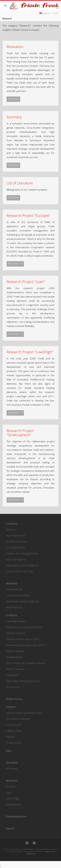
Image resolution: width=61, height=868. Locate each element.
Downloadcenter (16, 816)
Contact (11, 707)
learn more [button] (13, 99)
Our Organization (16, 548)
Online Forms (14, 699)
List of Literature (20, 183)
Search (10, 828)
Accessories (13, 687)
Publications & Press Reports (22, 565)
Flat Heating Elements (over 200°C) (26, 645)
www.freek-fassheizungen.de (23, 601)
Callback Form (14, 731)
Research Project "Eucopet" (28, 215)
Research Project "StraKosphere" (20, 433)
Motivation (15, 47)
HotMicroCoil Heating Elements (24, 627)
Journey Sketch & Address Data (24, 713)
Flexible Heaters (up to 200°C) (23, 639)
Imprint (55, 13)
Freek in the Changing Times (22, 554)
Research (12, 781)
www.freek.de (14, 589)
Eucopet (11, 787)
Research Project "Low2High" (30, 352)
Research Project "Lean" (26, 282)
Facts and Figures (16, 559)
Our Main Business (17, 542)
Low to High (13, 799)
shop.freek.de (14, 607)
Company (12, 524)
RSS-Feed (11, 769)
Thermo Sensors (15, 669)
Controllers (12, 675)
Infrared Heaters (15, 633)
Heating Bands (14, 657)
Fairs (9, 751)
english (45, 13)
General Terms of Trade (20, 571)
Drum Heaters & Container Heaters (26, 663)
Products (11, 615)
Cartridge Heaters (16, 621)
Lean (9, 793)
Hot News (12, 763)
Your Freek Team (16, 536)
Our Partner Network (18, 719)
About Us (11, 530)
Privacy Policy (14, 743)
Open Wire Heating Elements (23, 681)
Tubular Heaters (15, 651)
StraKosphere (14, 804)
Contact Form (14, 725)
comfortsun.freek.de (18, 595)
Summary (14, 117)
